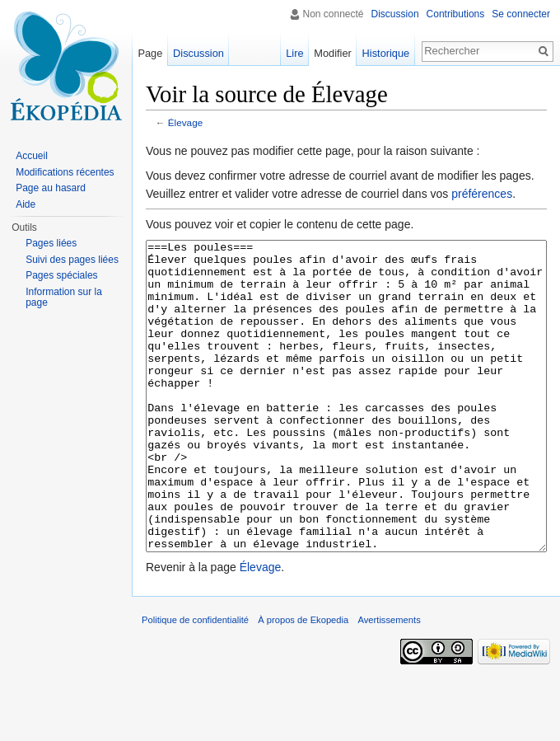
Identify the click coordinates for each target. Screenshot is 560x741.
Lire (294, 53)
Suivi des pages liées (72, 260)
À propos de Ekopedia (303, 682)
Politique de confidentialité (195, 682)
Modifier (333, 53)
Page (150, 53)
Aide (26, 204)
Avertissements (389, 682)
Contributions (456, 14)
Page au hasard (51, 188)
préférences (482, 194)
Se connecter (521, 14)
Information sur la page (64, 298)
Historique (386, 53)
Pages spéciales (61, 275)
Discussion (395, 14)
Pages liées (51, 243)
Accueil (32, 156)
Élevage (185, 122)
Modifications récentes (65, 172)
